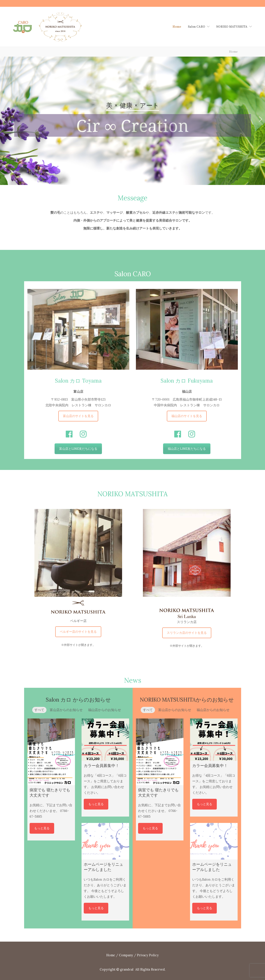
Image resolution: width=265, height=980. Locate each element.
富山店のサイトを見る (78, 416)
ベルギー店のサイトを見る (78, 632)
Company (126, 955)
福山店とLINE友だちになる (187, 449)
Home (177, 27)
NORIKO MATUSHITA (232, 27)
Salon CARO (197, 27)
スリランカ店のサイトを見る (187, 633)
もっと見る (42, 828)
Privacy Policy (148, 955)
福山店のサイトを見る (187, 416)
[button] (5, 119)
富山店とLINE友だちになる (78, 449)
